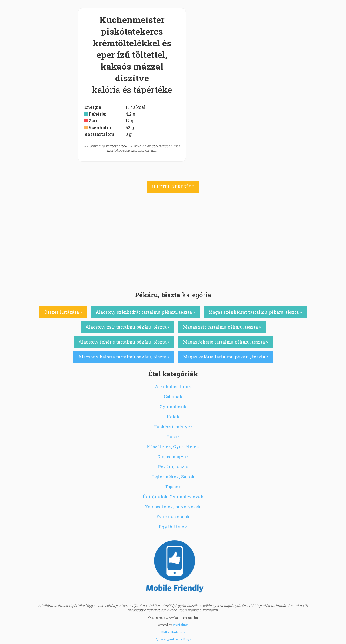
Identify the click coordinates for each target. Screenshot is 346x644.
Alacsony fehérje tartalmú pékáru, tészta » (124, 342)
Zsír (93, 121)
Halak (173, 416)
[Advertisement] (173, 244)
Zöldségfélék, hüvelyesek (173, 507)
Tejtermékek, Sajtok (173, 477)
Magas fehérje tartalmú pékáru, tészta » (225, 342)
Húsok (173, 437)
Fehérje (97, 114)
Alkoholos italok (173, 386)
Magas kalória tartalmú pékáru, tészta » (226, 357)
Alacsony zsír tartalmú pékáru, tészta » (127, 327)
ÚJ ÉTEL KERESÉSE (173, 187)
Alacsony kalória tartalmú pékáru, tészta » (124, 357)
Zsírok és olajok (173, 517)
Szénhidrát (101, 127)
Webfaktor (180, 625)
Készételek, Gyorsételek (173, 447)
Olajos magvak (173, 457)
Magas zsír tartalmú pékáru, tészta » (222, 327)
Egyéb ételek (173, 527)
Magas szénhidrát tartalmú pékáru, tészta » (255, 312)
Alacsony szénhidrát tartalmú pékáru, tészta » (145, 312)
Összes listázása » (63, 312)
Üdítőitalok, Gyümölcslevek (173, 497)
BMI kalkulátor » (173, 632)
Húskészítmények (173, 426)
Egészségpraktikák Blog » (173, 639)
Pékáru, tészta (173, 467)
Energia (93, 107)
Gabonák (173, 396)
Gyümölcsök (173, 406)
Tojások (173, 487)
